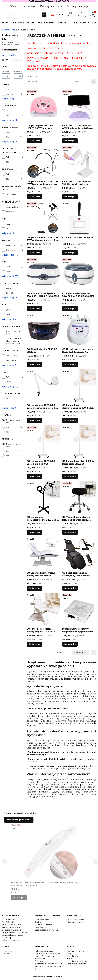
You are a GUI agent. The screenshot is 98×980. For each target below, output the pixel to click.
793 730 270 (33, 7)
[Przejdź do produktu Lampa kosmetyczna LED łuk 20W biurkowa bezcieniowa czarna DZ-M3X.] (43, 162)
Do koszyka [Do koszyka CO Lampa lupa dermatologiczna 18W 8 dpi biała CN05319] (70, 420)
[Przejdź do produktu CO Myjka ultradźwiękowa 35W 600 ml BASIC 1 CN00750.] (43, 274)
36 (7, 399)
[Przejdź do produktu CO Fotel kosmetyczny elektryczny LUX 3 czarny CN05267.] (79, 554)
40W (8, 267)
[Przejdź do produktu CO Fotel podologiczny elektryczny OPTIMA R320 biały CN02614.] (43, 610)
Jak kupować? (8, 954)
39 (7, 403)
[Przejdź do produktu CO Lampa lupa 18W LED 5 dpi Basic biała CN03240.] (79, 442)
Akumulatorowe (13, 207)
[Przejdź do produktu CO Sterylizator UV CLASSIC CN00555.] (43, 330)
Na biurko (10, 246)
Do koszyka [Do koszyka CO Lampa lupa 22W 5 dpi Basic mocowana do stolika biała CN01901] (34, 420)
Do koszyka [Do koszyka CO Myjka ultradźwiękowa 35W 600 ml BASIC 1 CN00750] (34, 308)
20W (8, 229)
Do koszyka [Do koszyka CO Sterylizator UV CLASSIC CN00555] (34, 364)
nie (7, 432)
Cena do (18, 72)
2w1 (8, 111)
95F (8, 89)
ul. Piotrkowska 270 (11, 920)
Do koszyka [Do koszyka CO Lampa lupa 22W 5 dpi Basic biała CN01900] (34, 476)
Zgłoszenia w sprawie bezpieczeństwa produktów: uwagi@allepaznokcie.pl (15, 932)
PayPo (38, 922)
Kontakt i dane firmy (76, 951)
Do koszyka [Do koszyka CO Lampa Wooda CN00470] (70, 253)
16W (8, 224)
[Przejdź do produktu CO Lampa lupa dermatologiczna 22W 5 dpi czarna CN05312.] (43, 498)
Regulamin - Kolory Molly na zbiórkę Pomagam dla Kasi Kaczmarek (47, 956)
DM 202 (10, 288)
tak (8, 427)
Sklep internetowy (46, 977)
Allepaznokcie (9, 30)
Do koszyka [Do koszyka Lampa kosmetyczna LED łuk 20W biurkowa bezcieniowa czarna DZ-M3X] (34, 197)
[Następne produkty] (80, 652)
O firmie (71, 959)
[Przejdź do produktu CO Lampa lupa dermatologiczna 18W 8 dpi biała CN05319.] (79, 386)
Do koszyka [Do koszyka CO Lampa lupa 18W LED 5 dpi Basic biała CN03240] (70, 476)
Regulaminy (73, 956)
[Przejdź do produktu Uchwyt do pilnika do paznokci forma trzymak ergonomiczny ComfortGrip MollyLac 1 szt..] (50, 851)
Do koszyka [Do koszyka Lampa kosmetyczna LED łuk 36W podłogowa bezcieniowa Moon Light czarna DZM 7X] (34, 253)
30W (8, 310)
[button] (44, 15)
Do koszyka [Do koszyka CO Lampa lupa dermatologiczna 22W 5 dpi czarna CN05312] (34, 532)
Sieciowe (10, 212)
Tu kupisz (39, 961)
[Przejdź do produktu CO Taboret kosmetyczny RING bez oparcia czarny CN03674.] (79, 498)
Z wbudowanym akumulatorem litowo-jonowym (13, 341)
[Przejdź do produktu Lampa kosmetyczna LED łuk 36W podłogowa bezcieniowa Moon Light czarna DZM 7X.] (43, 218)
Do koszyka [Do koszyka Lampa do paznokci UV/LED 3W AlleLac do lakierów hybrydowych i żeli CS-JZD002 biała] (70, 197)
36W (8, 315)
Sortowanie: (32, 77)
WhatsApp (7, 938)
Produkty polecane (19, 820)
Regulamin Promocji (76, 964)
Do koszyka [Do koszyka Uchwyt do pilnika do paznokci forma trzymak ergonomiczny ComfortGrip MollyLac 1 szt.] (19, 898)
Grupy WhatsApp (77, 7)
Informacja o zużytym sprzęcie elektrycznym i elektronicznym (48, 965)
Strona (78, 82)
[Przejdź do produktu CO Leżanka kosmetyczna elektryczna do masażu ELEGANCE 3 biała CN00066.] (43, 554)
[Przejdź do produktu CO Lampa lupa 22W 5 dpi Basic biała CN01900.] (43, 442)
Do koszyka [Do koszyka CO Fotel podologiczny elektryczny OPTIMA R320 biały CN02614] (34, 644)
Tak (8, 157)
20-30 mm (11, 195)
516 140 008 (19, 7)
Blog (69, 954)
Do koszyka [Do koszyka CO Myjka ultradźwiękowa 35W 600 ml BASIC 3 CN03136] (70, 308)
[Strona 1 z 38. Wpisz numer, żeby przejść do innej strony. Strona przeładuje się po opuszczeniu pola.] (83, 82)
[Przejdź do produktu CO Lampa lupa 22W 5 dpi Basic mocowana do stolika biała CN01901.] (43, 386)
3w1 (8, 115)
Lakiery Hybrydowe (11, 940)
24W (8, 272)
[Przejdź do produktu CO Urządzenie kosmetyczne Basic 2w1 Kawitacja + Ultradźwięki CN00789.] (79, 330)
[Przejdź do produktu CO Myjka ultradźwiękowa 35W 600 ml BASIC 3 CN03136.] (79, 274)
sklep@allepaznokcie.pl (54, 7)
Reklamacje (7, 951)
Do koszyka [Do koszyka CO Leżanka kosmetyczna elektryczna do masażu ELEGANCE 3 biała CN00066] (34, 588)
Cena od (6, 72)
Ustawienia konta (75, 922)
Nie (8, 162)
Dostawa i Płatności (44, 925)
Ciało (8, 137)
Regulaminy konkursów (78, 961)
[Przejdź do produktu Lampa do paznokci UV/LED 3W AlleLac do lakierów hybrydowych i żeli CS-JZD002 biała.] (79, 162)
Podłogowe (11, 250)
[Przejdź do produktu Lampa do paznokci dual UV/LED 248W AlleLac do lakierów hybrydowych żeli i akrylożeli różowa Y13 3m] (43, 106)
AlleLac (9, 94)
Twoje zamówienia (76, 920)
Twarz (9, 132)
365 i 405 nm (12, 356)
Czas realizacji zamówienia (46, 930)
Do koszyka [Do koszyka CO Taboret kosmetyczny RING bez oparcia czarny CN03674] (70, 532)
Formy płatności (42, 920)
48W (8, 382)
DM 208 (10, 293)
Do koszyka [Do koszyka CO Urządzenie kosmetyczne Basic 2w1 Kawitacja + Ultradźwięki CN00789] (70, 364)
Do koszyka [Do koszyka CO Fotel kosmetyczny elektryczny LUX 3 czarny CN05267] (70, 588)
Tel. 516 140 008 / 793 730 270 (15, 925)
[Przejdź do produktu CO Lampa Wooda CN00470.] (79, 218)
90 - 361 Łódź (8, 922)
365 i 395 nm (12, 360)
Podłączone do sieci (13, 333)
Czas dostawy (41, 927)
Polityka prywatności (44, 951)
